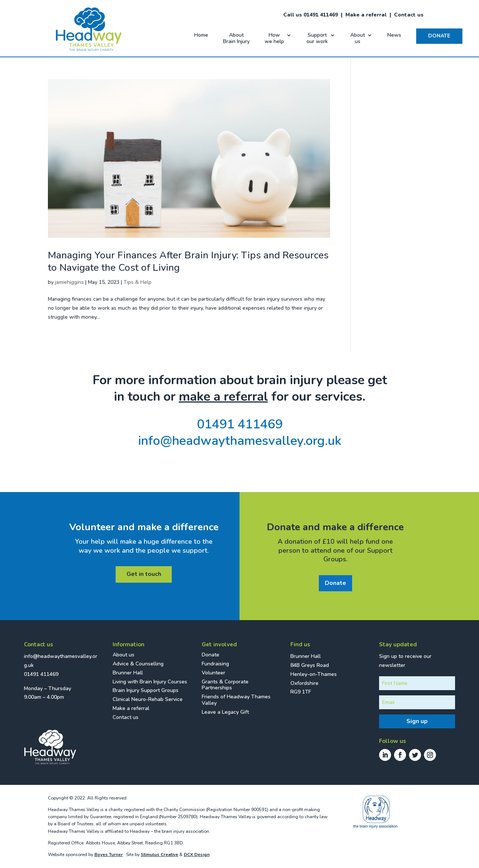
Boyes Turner (109, 855)
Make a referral (366, 15)
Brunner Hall (128, 673)
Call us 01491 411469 (311, 15)
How (274, 39)
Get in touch (144, 574)
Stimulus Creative (159, 855)
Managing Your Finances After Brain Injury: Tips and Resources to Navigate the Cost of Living (188, 262)
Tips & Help (138, 282)
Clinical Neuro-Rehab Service (148, 699)
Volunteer (213, 673)
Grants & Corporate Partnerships (225, 685)
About (236, 39)
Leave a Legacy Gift (225, 712)
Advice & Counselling (138, 664)
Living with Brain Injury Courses (150, 682)
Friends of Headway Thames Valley (236, 700)
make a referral (223, 397)
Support (317, 39)
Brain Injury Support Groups (146, 690)
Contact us (409, 15)
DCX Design (197, 855)
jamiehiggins (69, 282)
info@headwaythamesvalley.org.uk (240, 441)
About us (123, 655)
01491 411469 (240, 424)
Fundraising (215, 664)
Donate (335, 583)
